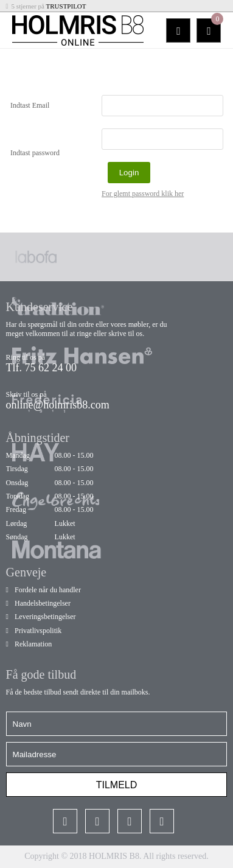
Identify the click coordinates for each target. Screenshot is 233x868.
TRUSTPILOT (66, 6)
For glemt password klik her (143, 194)
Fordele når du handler (48, 590)
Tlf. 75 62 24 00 (42, 368)
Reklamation (33, 644)
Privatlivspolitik (38, 631)
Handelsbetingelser (43, 603)
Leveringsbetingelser (45, 617)
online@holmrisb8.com (58, 405)
